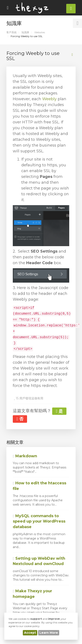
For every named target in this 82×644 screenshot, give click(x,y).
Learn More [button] (49, 633)
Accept (30, 633)
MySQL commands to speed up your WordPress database (39, 521)
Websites (40, 32)
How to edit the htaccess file (40, 486)
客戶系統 (12, 32)
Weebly (49, 99)
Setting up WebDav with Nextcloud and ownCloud (39, 561)
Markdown (25, 456)
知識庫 (25, 32)
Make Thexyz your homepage (32, 594)
